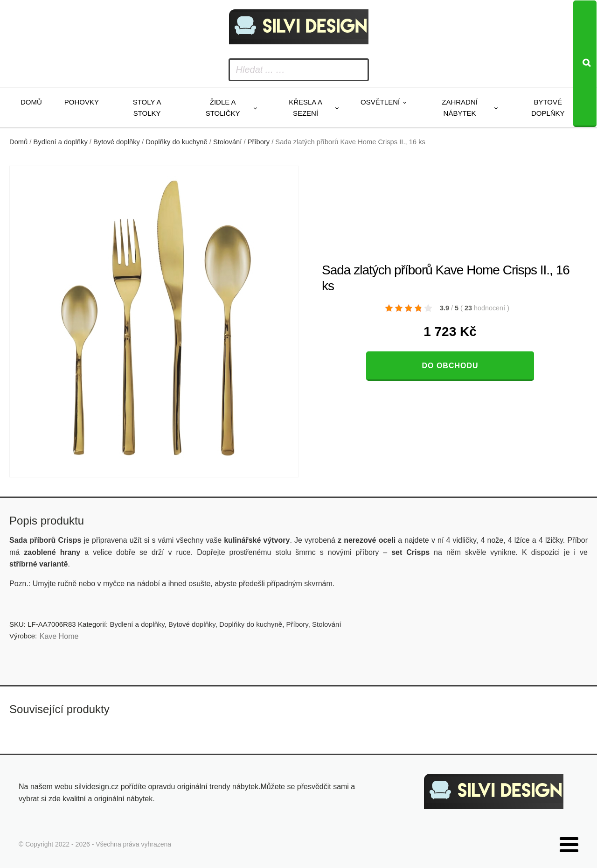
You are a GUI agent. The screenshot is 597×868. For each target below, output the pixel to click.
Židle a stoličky (223, 108)
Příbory (259, 142)
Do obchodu (450, 366)
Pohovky (82, 102)
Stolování (227, 142)
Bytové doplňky (548, 108)
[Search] (585, 64)
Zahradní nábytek (460, 108)
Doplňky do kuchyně (177, 142)
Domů (31, 102)
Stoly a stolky (147, 108)
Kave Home (59, 636)
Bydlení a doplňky (61, 142)
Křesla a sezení (305, 108)
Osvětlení (380, 102)
